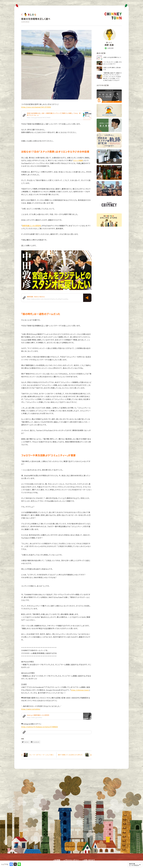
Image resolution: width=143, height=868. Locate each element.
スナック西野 (78, 161)
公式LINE (109, 48)
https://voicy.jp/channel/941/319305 (36, 107)
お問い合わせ (88, 860)
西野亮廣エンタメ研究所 (32, 226)
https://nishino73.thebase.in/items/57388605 (40, 727)
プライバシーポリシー (72, 860)
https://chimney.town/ (80, 690)
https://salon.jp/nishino (31, 709)
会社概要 (57, 860)
